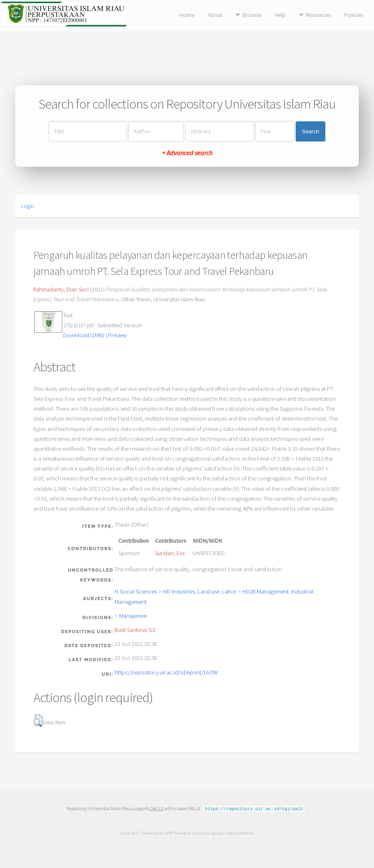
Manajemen (133, 616)
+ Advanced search (187, 153)
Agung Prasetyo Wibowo (232, 833)
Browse (252, 15)
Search (310, 131)
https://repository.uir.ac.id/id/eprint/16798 (166, 672)
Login (27, 206)
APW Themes (176, 833)
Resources (319, 15)
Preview (118, 335)
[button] (38, 721)
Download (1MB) (84, 335)
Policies (354, 15)
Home (187, 15)
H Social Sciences (136, 591)
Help (280, 15)
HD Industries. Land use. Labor (200, 591)
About (215, 15)
